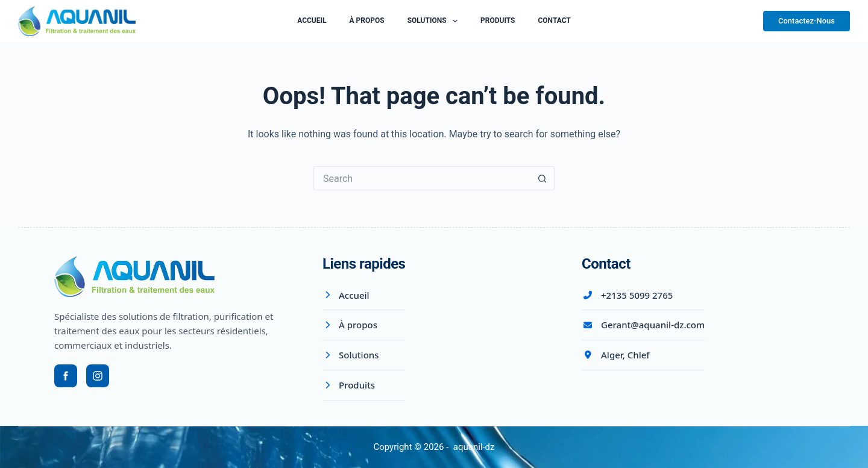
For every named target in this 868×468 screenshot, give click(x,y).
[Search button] (542, 178)
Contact (554, 20)
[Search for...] (422, 178)
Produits (498, 20)
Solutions (435, 21)
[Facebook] (66, 376)
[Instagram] (98, 376)
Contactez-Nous (807, 21)
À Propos (367, 20)
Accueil (312, 20)
